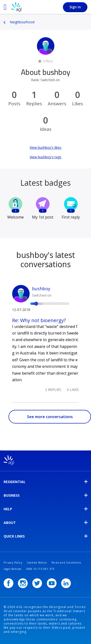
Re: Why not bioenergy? (39, 320)
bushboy (41, 289)
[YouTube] (52, 583)
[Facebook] (8, 583)
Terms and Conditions (66, 563)
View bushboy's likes (45, 147)
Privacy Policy (13, 563)
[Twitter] (37, 583)
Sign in (75, 7)
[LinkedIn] (66, 583)
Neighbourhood (22, 22)
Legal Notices (13, 569)
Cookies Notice (37, 563)
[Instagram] (23, 583)
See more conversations (50, 417)
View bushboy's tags (45, 157)
